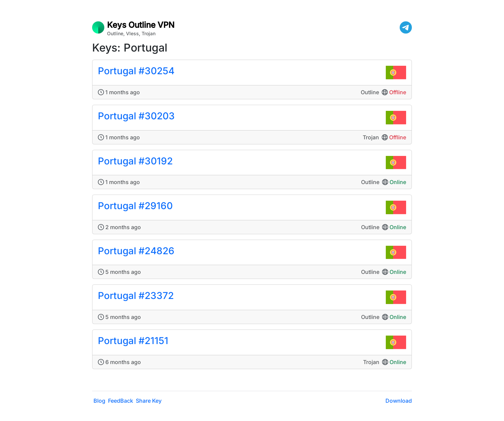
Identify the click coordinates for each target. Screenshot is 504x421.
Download (399, 401)
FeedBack (121, 401)
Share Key (149, 401)
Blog (99, 401)
